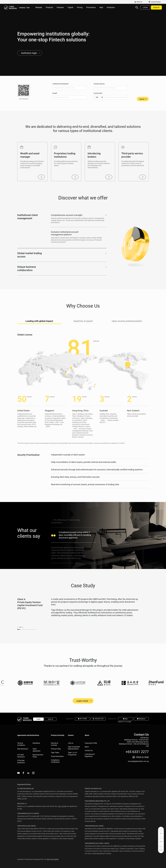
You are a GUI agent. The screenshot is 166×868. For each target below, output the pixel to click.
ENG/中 (140, 2)
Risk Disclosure (23, 749)
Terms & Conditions (21, 744)
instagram (33, 773)
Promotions (91, 7)
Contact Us (89, 750)
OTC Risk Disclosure (21, 756)
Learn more (83, 706)
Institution (111, 7)
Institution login (29, 53)
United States (156, 2)
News (87, 747)
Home (161, 846)
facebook (23, 773)
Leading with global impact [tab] (39, 326)
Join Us (71, 743)
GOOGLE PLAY (98, 719)
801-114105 (62, 806)
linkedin (28, 773)
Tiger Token (55, 753)
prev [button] (18, 632)
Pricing (80, 7)
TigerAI (70, 7)
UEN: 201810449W (53, 859)
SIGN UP (156, 7)
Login (161, 838)
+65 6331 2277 (137, 752)
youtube (18, 773)
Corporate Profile (91, 743)
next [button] (22, 632)
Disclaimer (36, 743)
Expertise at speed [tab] (83, 326)
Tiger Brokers (17, 7)
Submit (143, 99)
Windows (141, 719)
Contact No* (98, 93)
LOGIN (145, 7)
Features (60, 7)
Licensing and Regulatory (90, 755)
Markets (39, 7)
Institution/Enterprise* (61, 84)
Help (101, 7)
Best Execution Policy (38, 756)
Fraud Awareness (57, 756)
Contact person (99, 84)
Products (49, 7)
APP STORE (82, 719)
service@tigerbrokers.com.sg (138, 761)
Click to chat (142, 757)
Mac (125, 719)
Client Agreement (37, 750)
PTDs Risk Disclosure (21, 762)
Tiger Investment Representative (74, 748)
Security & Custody (55, 744)
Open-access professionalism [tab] (127, 326)
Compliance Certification (55, 761)
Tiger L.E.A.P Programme (73, 754)
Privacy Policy (56, 749)
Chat (161, 830)
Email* (55, 93)
